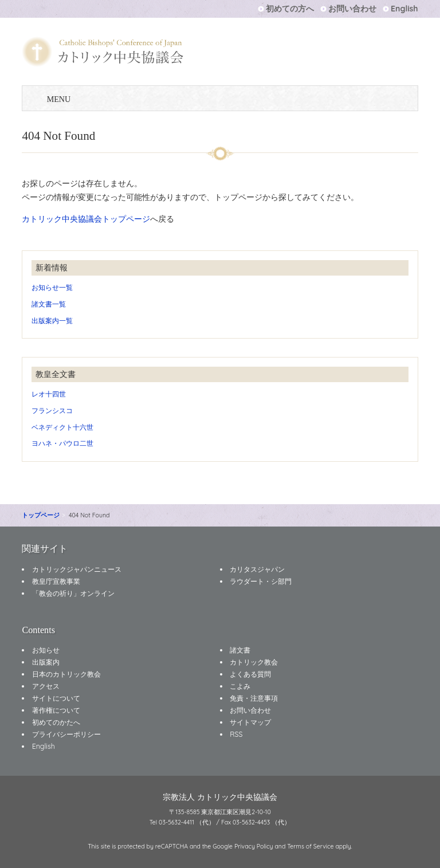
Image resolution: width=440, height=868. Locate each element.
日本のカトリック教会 (66, 674)
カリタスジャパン (257, 569)
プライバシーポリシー (66, 734)
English (404, 9)
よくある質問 (250, 674)
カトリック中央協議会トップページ (86, 219)
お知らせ (46, 650)
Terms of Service (310, 846)
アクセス (46, 686)
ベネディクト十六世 (62, 427)
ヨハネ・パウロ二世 (62, 443)
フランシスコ (52, 411)
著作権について (56, 710)
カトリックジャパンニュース (77, 569)
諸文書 (240, 650)
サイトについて (56, 698)
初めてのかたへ (56, 722)
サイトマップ (250, 722)
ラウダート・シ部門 (261, 581)
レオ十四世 (49, 394)
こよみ (240, 686)
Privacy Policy (254, 846)
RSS (236, 734)
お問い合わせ (352, 9)
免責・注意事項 (254, 698)
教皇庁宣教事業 (56, 581)
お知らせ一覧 (52, 287)
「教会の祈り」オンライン (73, 593)
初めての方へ (290, 9)
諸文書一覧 (49, 304)
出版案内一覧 (52, 321)
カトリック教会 (254, 662)
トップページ (41, 515)
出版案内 (46, 662)
